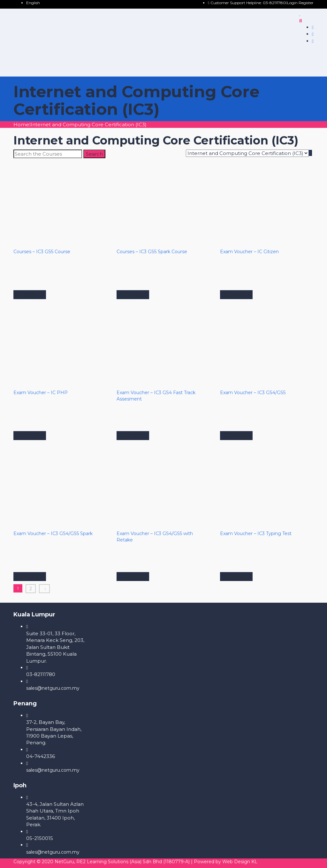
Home (21, 125)
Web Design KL (240, 862)
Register (306, 3)
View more (30, 295)
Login (292, 3)
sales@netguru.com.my (53, 688)
